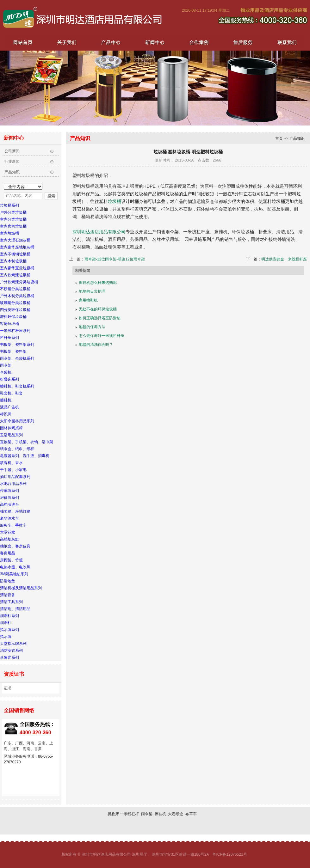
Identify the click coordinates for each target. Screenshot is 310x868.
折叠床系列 (9, 379)
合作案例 (197, 42)
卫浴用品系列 (11, 435)
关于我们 (66, 42)
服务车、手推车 (13, 525)
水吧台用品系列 (13, 484)
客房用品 (8, 553)
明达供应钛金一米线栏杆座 (284, 259)
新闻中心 (154, 42)
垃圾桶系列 (9, 205)
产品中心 (110, 42)
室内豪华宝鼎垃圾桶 (17, 268)
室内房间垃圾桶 (13, 226)
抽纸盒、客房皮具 (15, 546)
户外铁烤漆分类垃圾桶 (19, 282)
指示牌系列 (9, 630)
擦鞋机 (6, 400)
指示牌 (6, 637)
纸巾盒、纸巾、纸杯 (17, 449)
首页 (279, 138)
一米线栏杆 (129, 814)
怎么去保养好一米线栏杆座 (102, 336)
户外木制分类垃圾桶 (17, 296)
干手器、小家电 (13, 470)
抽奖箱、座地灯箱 (15, 511)
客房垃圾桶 (9, 324)
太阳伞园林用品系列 (17, 421)
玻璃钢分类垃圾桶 (15, 303)
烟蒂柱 (6, 623)
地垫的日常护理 (92, 291)
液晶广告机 (9, 407)
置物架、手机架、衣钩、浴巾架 (27, 442)
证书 (8, 688)
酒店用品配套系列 (15, 477)
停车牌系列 (9, 491)
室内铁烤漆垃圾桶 (15, 275)
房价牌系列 (9, 498)
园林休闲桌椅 (11, 428)
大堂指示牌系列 (13, 644)
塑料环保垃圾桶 (13, 317)
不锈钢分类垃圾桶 (15, 289)
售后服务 (241, 42)
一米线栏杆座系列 (15, 331)
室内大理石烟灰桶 (15, 240)
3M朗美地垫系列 (14, 574)
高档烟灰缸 (9, 539)
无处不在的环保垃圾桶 (98, 309)
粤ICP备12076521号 (229, 854)
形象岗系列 (9, 657)
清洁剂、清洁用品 (15, 609)
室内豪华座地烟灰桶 (17, 247)
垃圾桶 (115, 201)
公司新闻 (12, 151)
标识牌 (6, 414)
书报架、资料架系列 (17, 345)
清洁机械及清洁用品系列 (21, 588)
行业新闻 (12, 162)
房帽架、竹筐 (11, 560)
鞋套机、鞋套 (11, 393)
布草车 (191, 814)
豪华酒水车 (9, 518)
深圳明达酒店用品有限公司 (99, 232)
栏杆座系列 (9, 338)
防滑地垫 (8, 581)
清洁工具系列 (11, 602)
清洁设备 (8, 595)
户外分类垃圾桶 (13, 212)
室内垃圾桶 (9, 233)
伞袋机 (6, 372)
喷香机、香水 (11, 463)
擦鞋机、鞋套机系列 (17, 386)
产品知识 (12, 172)
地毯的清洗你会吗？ (96, 345)
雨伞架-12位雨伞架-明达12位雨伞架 (115, 259)
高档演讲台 (9, 504)
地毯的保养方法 (92, 327)
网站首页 (23, 42)
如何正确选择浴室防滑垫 (100, 318)
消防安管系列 (11, 651)
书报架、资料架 (13, 351)
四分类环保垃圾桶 (15, 310)
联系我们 (285, 42)
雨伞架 (6, 365)
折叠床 (113, 814)
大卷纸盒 (176, 814)
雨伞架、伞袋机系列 (17, 358)
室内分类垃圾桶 (13, 219)
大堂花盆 (8, 532)
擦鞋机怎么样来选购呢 (98, 283)
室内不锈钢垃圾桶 (15, 254)
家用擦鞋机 (88, 300)
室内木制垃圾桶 (13, 261)
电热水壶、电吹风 (15, 567)
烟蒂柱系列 (9, 616)
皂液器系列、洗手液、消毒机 (25, 456)
